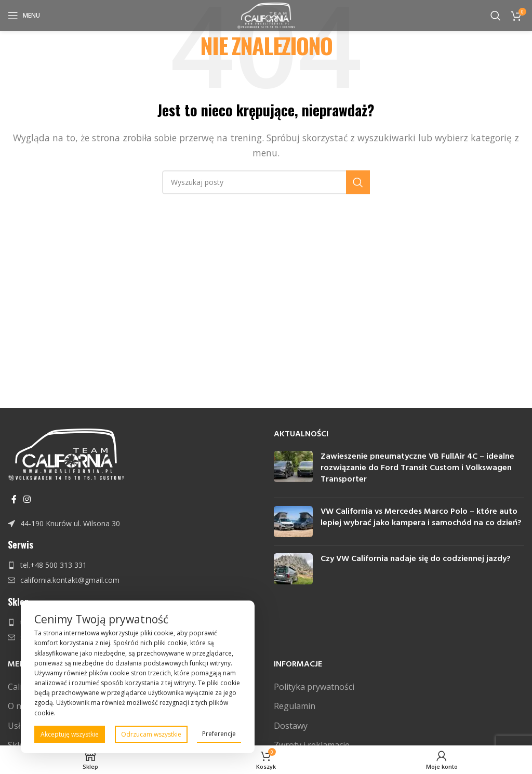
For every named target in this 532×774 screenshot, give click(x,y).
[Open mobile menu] (24, 16)
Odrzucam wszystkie (151, 734)
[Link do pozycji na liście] (133, 524)
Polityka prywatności (314, 687)
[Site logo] (266, 15)
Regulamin (295, 706)
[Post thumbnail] (293, 470)
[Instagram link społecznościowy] (27, 499)
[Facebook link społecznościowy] (14, 499)
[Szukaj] (496, 16)
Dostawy (291, 726)
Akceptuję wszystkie (70, 734)
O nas (19, 706)
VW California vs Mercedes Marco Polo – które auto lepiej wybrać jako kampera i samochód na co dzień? (421, 517)
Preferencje (219, 734)
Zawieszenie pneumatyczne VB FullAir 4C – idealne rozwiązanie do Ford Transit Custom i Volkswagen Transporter (417, 468)
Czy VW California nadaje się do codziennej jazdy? (416, 559)
